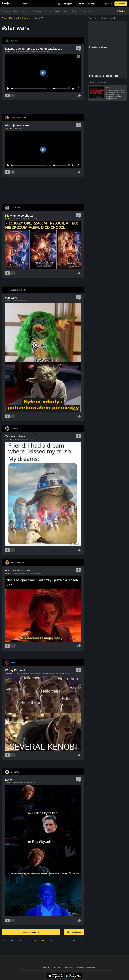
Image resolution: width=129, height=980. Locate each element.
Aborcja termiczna (17, 125)
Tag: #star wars (25, 18)
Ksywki (10, 780)
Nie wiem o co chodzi (19, 216)
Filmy (82, 4)
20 (82, 940)
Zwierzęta (6, 11)
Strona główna (8, 18)
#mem (27, 573)
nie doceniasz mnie (18, 570)
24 (51, 940)
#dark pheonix (32, 219)
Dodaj (26, 4)
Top (93, 4)
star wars (11, 298)
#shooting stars (47, 52)
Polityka (48, 11)
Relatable (8, 128)
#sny (24, 439)
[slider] (29, 89)
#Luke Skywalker (36, 52)
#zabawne (27, 673)
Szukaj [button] (122, 11)
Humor (16, 11)
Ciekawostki (37, 11)
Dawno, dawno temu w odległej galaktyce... (34, 49)
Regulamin (68, 968)
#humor (20, 52)
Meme (7, 573)
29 (12, 940)
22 (66, 940)
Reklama (56, 968)
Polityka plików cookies (86, 968)
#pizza (32, 573)
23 (58, 940)
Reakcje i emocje (62, 11)
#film (15, 52)
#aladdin (24, 219)
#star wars (27, 52)
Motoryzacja (86, 11)
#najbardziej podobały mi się (59, 673)
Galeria (25, 11)
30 (4, 940)
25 (43, 940)
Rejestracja (121, 4)
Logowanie (108, 4)
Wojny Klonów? (15, 670)
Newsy (75, 11)
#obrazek (16, 301)
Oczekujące (67, 4)
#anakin (38, 573)
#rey (28, 783)
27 (27, 940)
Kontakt (46, 968)
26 (35, 940)
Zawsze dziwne (15, 436)
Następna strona (31, 932)
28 (20, 940)
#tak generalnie (44, 673)
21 (74, 940)
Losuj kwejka (74, 932)
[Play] (8, 88)
